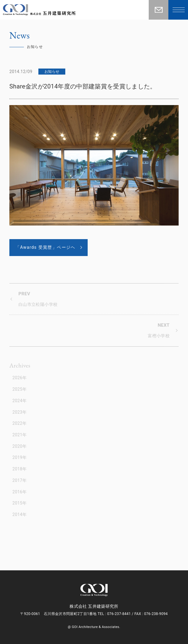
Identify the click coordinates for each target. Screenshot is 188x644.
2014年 (19, 514)
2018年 (19, 469)
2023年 (19, 412)
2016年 (19, 492)
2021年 (19, 435)
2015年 (19, 503)
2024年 (19, 401)
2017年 (19, 480)
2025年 (19, 389)
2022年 (19, 423)
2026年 (19, 378)
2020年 (19, 446)
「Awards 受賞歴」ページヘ (45, 247)
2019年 (19, 457)
